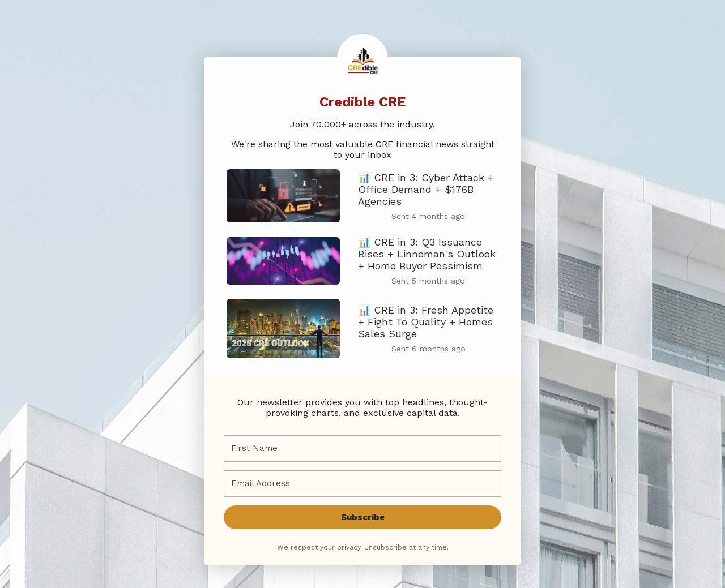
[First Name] (362, 448)
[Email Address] (362, 484)
